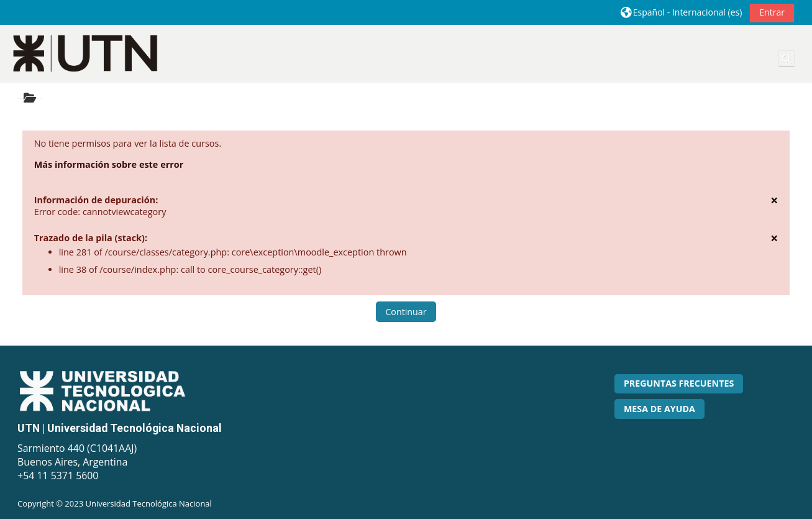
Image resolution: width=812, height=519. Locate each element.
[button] (682, 12)
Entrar (772, 12)
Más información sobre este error (109, 164)
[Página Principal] (86, 53)
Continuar (406, 312)
